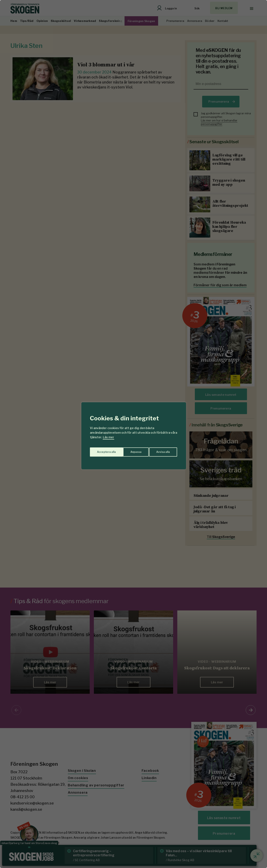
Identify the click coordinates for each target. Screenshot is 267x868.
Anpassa (102, 450)
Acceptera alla (161, 450)
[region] (133, 434)
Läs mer (108, 437)
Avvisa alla (129, 450)
